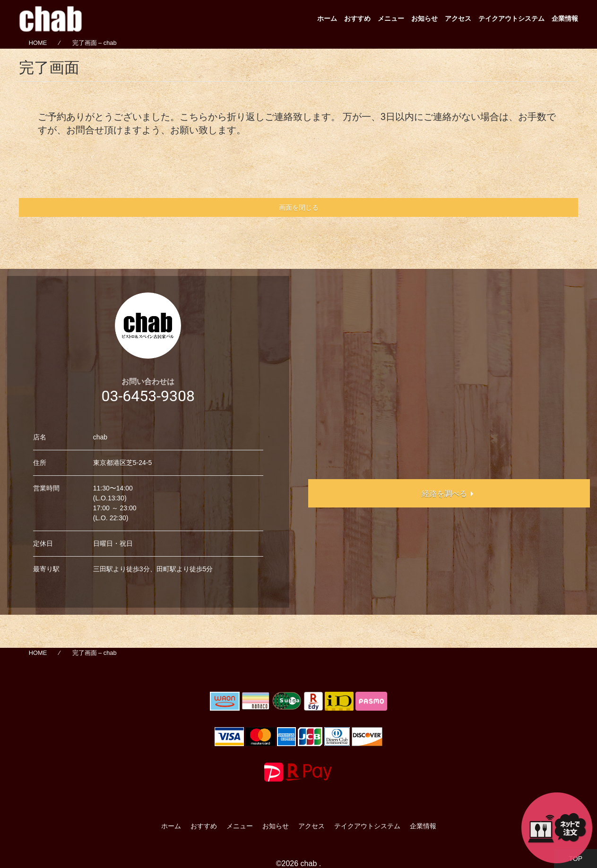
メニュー (391, 18)
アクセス (458, 18)
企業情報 (565, 18)
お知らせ (424, 18)
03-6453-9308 (148, 396)
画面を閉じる (299, 207)
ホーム (327, 18)
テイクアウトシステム (511, 18)
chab (309, 864)
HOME (38, 43)
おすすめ (357, 18)
